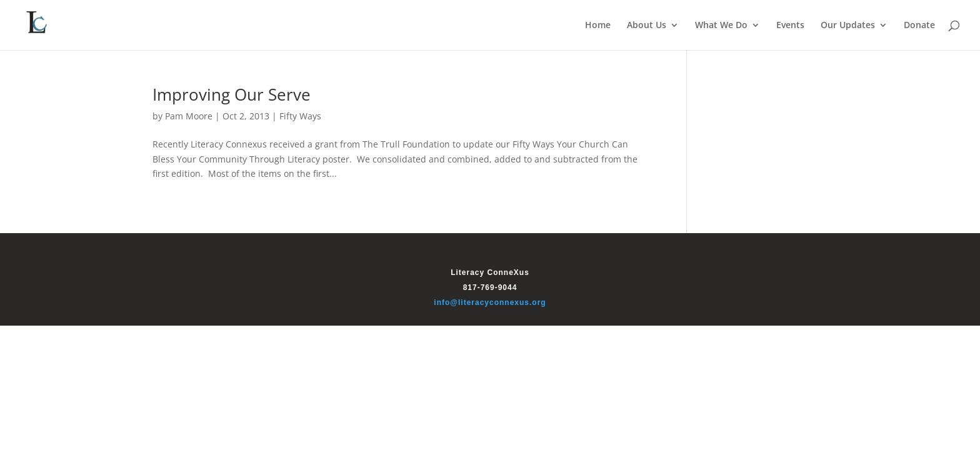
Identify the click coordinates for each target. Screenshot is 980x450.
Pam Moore (189, 116)
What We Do (721, 26)
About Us (647, 26)
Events (790, 26)
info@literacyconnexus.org (490, 302)
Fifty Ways (300, 116)
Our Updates (848, 26)
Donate (919, 26)
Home (598, 26)
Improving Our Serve (232, 94)
